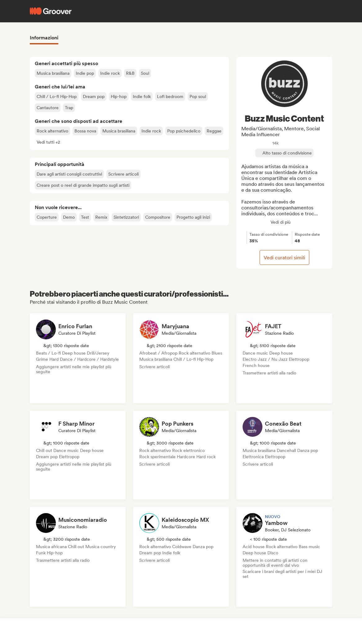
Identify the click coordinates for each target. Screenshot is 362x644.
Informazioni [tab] (44, 38)
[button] (48, 142)
